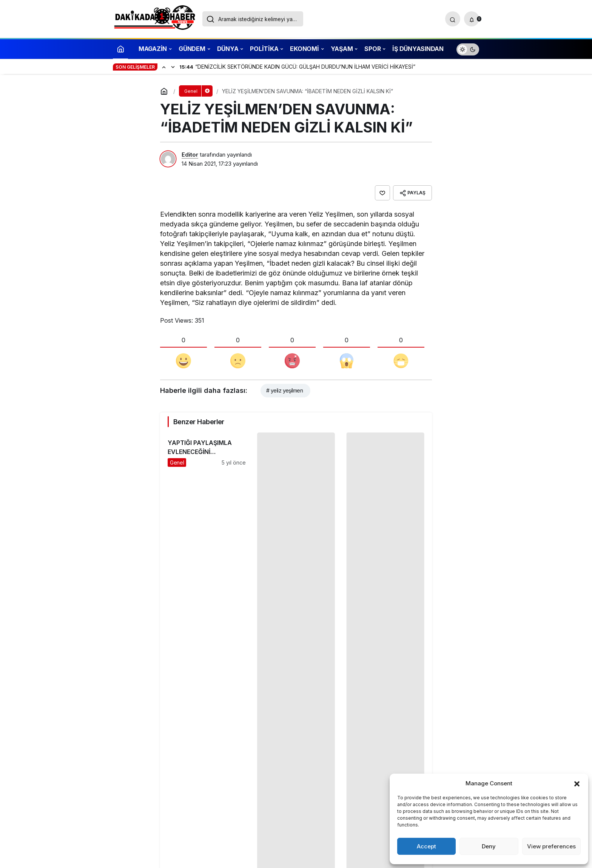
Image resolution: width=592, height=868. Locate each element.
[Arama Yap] (453, 19)
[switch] (468, 48)
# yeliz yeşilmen (284, 390)
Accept (426, 846)
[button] (577, 783)
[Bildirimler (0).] (472, 19)
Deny (489, 846)
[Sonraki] (173, 67)
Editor (190, 155)
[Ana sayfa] (120, 48)
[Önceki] (164, 67)
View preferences (551, 846)
